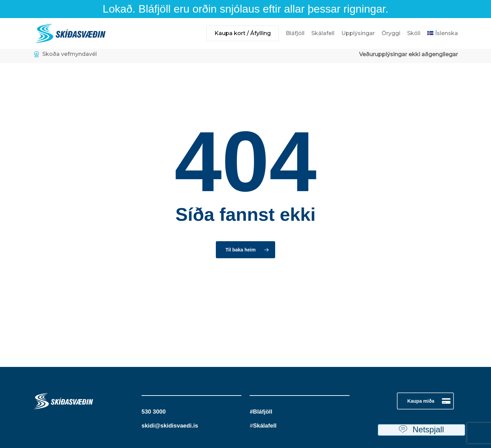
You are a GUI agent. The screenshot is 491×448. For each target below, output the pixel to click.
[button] (425, 401)
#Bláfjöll (261, 412)
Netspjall (421, 430)
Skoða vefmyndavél (65, 54)
